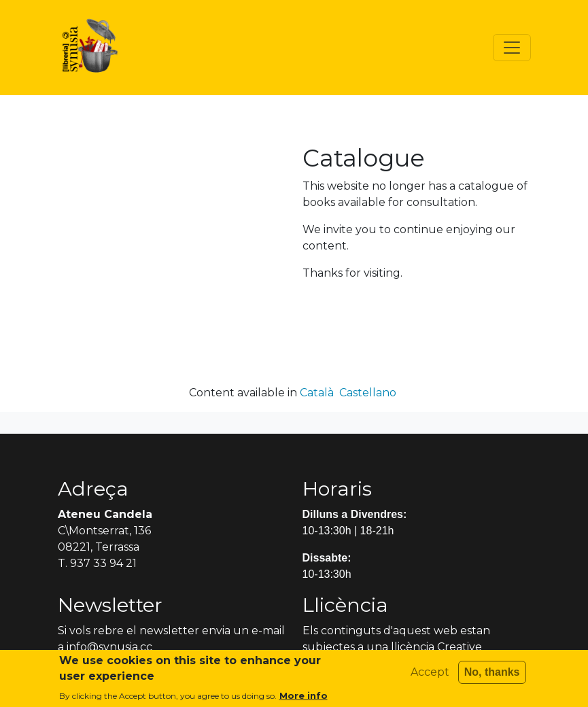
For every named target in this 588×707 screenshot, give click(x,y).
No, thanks (492, 676)
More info (304, 700)
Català (317, 393)
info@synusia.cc (109, 647)
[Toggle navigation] (512, 48)
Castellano (368, 393)
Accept (430, 676)
